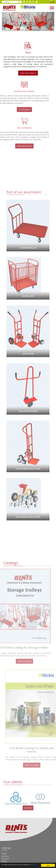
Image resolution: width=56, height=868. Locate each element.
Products (5, 859)
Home (4, 853)
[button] (4, 21)
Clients (4, 861)
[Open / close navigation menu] (47, 8)
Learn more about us (28, 73)
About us (5, 856)
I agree (48, 865)
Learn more (33, 865)
